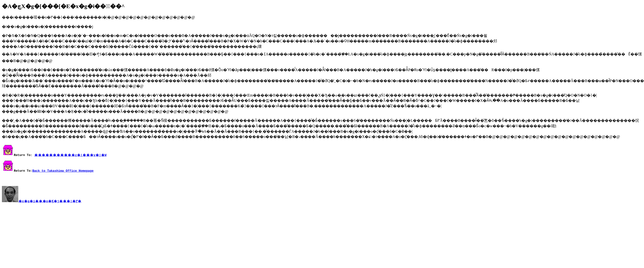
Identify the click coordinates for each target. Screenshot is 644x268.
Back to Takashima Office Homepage (63, 171)
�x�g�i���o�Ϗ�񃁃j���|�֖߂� (50, 202)
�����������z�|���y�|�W (70, 155)
